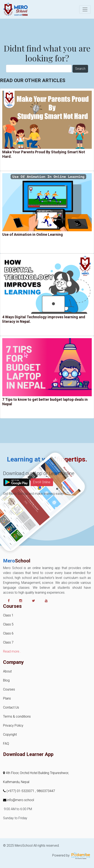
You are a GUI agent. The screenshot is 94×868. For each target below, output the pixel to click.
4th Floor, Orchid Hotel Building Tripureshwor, (36, 773)
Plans (7, 698)
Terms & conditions (17, 716)
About (7, 671)
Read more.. (12, 651)
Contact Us (11, 707)
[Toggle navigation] (85, 9)
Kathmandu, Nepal (16, 782)
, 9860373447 (45, 791)
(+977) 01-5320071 (19, 791)
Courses (9, 689)
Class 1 (8, 615)
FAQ (6, 744)
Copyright (10, 735)
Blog (6, 680)
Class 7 (8, 642)
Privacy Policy (13, 725)
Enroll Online (42, 491)
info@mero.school (19, 800)
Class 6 (8, 633)
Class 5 (8, 624)
